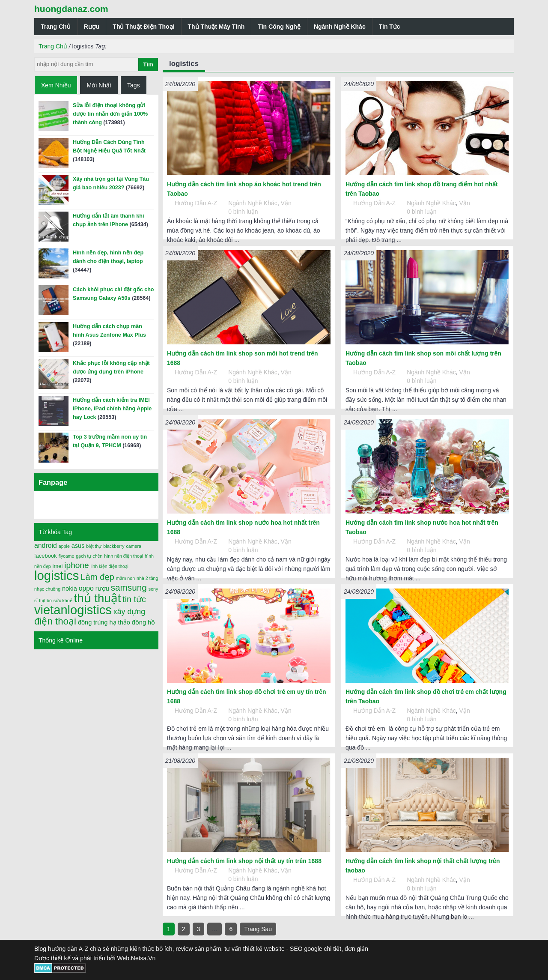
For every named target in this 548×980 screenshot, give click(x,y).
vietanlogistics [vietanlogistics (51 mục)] (73, 610)
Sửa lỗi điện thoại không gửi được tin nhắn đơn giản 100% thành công (110, 114)
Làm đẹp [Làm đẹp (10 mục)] (97, 577)
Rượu (92, 27)
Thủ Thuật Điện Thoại (143, 27)
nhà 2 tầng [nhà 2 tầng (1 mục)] (147, 578)
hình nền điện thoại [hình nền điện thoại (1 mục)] (124, 556)
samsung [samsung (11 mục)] (129, 587)
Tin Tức (390, 27)
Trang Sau (258, 929)
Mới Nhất (99, 85)
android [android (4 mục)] (46, 545)
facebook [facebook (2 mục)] (46, 556)
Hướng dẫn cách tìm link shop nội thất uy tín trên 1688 (244, 861)
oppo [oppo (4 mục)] (86, 588)
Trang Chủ (56, 27)
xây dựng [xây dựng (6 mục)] (129, 612)
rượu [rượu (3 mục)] (102, 589)
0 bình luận (243, 212)
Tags (134, 85)
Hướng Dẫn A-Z (196, 203)
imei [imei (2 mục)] (58, 566)
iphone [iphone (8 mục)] (76, 565)
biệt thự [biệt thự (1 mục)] (94, 546)
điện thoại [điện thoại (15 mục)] (55, 621)
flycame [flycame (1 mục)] (67, 556)
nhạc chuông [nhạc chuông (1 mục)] (47, 589)
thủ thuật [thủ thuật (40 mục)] (98, 598)
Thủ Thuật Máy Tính (216, 27)
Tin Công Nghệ (279, 27)
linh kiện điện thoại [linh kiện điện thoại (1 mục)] (109, 566)
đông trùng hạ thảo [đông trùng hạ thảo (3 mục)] (104, 622)
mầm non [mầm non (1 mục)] (126, 578)
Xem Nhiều (56, 85)
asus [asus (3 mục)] (78, 546)
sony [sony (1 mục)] (153, 589)
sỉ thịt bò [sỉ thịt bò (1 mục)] (43, 601)
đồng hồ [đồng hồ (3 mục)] (143, 622)
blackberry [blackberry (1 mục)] (114, 546)
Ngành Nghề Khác (340, 27)
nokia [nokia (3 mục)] (70, 589)
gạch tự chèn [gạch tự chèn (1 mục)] (89, 556)
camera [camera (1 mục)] (134, 546)
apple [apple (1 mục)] (64, 546)
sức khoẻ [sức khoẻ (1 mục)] (63, 601)
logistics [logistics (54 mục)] (57, 575)
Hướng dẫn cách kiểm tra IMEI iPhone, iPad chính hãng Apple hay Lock (112, 409)
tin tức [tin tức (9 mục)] (134, 599)
